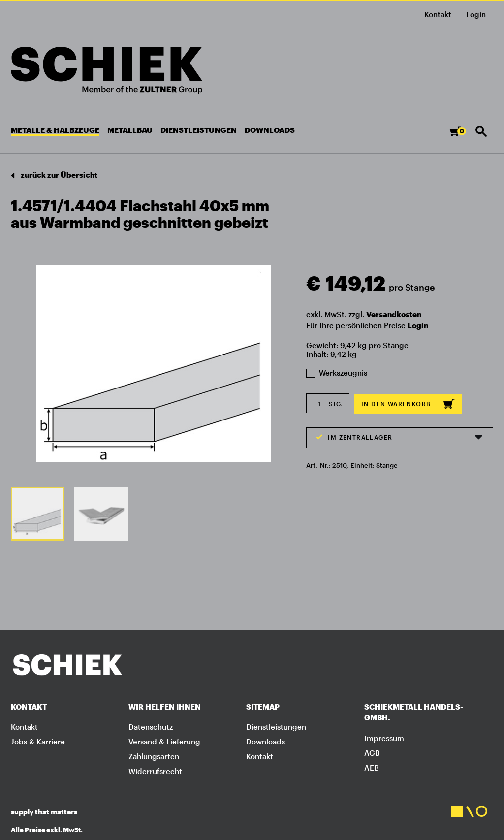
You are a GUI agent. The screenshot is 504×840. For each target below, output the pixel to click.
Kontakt (438, 14)
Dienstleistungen (276, 727)
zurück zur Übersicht (54, 176)
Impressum (384, 738)
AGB (372, 753)
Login (418, 325)
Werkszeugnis (337, 373)
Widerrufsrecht (155, 771)
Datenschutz (151, 727)
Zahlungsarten (154, 756)
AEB (372, 768)
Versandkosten (394, 314)
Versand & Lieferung (164, 742)
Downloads (266, 742)
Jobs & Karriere (38, 742)
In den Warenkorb (408, 404)
